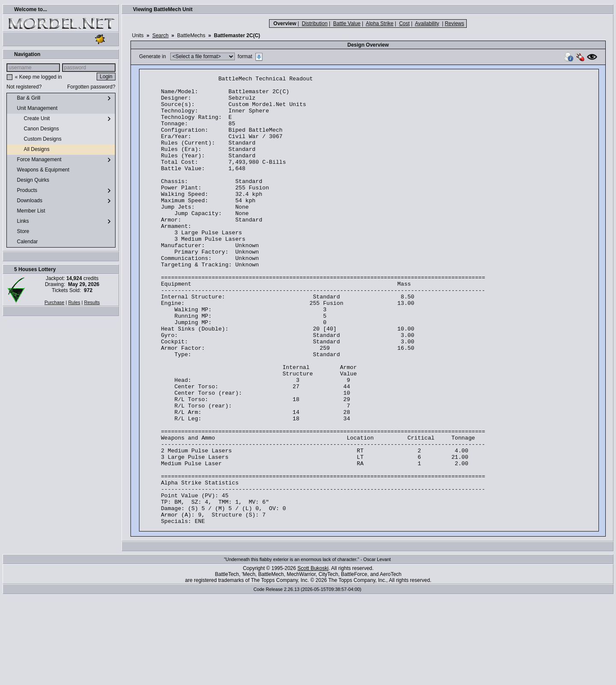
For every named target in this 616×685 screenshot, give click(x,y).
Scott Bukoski (313, 658)
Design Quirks (30, 180)
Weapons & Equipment (40, 170)
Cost (404, 24)
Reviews (455, 24)
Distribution (315, 24)
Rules (74, 302)
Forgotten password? (91, 87)
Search (160, 35)
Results (92, 302)
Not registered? (24, 87)
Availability (427, 24)
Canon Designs (34, 129)
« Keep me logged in (38, 77)
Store (20, 232)
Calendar (24, 242)
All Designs (30, 150)
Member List (28, 211)
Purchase (54, 302)
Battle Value (347, 24)
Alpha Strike (380, 24)
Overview (285, 24)
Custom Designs (36, 139)
